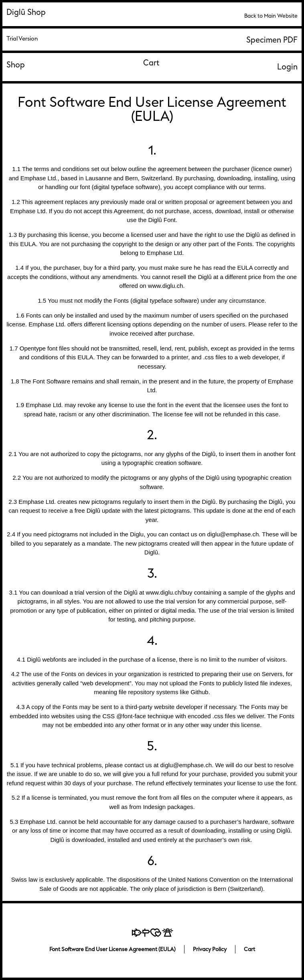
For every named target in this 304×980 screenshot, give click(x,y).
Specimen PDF (272, 40)
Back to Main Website (271, 16)
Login (287, 67)
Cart (151, 63)
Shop (16, 65)
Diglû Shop (26, 12)
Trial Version (22, 39)
